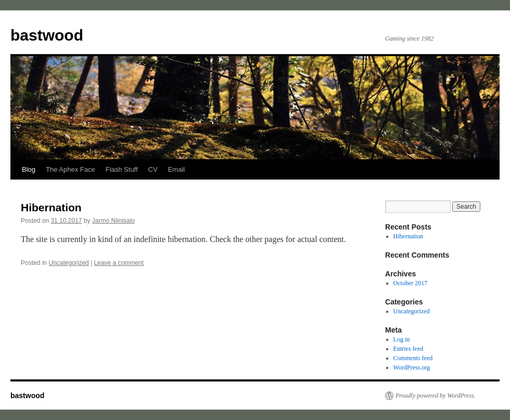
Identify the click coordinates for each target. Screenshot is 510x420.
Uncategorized (68, 263)
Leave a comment (119, 263)
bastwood (47, 35)
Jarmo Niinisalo (113, 221)
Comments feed (413, 358)
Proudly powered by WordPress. (436, 396)
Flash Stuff (122, 169)
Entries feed (409, 349)
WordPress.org (412, 367)
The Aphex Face (71, 169)
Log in (402, 339)
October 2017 (411, 283)
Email (177, 169)
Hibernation (51, 207)
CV (153, 169)
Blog (29, 169)
